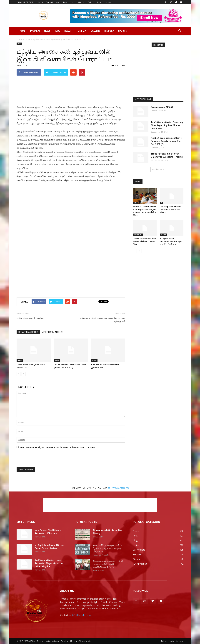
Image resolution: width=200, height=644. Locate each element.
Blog (135, 540)
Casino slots (139, 550)
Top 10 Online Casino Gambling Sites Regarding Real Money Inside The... (167, 125)
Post (135, 536)
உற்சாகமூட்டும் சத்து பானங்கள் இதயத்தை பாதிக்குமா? (103, 320)
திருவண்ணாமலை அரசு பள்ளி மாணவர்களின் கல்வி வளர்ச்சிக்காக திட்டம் (108, 564)
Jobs (65, 2)
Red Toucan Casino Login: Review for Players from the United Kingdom (49, 563)
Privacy (164, 641)
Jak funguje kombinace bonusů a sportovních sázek (171, 209)
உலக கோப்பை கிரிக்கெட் (30, 318)
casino (163, 235)
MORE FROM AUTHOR (53, 332)
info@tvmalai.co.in (81, 615)
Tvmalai (50, 2)
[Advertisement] (71, 83)
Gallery (91, 2)
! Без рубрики (140, 564)
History (100, 2)
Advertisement (177, 641)
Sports (108, 2)
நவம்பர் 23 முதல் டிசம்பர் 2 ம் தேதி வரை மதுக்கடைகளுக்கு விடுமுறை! (107, 548)
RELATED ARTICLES (28, 332)
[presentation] (38, 459)
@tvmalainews (119, 488)
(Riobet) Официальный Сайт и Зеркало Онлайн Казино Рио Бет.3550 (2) (166, 141)
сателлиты (138, 235)
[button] (180, 31)
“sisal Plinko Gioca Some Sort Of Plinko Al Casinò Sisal (144, 241)
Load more (158, 169)
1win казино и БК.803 (162, 107)
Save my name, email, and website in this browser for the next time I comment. (57, 447)
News (58, 2)
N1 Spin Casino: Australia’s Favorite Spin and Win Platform (171, 241)
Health (72, 2)
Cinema (81, 2)
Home (41, 2)
